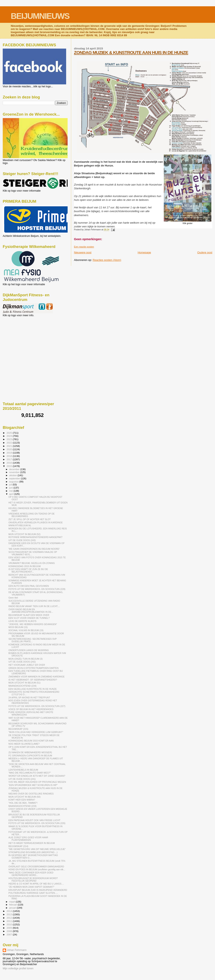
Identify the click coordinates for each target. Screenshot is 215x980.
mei (11, 491)
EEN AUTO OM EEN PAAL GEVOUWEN (29, 586)
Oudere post (205, 252)
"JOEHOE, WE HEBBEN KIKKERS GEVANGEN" (33, 624)
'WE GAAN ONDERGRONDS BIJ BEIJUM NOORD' (34, 549)
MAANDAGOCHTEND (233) (22, 806)
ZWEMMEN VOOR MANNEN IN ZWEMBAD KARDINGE (36, 677)
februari (14, 905)
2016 (10, 463)
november (15, 472)
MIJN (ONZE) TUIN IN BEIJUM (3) (26, 659)
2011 (10, 921)
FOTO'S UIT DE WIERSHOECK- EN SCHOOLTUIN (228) (37, 589)
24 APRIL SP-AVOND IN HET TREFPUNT (29, 698)
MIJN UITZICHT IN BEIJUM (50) (24, 797)
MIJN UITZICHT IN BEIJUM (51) (24, 683)
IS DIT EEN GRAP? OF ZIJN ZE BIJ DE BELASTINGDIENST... (28, 570)
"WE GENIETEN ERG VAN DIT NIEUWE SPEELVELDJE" (37, 849)
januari (13, 908)
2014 (10, 911)
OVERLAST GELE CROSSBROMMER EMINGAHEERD (36, 867)
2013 (10, 914)
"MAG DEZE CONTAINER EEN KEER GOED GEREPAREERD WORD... (31, 874)
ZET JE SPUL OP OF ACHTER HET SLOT (29, 519)
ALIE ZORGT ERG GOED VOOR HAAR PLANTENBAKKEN (28, 839)
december (15, 469)
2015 (10, 466)
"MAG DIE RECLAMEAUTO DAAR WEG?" (30, 773)
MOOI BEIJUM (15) (18, 627)
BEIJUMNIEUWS (40, 16)
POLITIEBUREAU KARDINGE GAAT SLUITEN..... (33, 893)
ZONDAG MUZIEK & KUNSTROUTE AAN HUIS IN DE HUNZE (131, 52)
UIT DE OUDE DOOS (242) (22, 662)
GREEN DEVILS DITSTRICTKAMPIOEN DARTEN (33, 668)
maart (13, 902)
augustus (14, 482)
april (12, 494)
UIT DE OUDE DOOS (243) (22, 540)
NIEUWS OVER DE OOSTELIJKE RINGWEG (31, 794)
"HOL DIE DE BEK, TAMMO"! (23, 803)
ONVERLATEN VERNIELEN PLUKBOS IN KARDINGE (35, 522)
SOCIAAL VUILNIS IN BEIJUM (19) (26, 630)
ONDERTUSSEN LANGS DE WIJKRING (29, 650)
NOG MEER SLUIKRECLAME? (24, 744)
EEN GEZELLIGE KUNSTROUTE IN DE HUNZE (33, 689)
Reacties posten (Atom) (107, 260)
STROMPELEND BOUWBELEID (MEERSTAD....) (33, 852)
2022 (10, 443)
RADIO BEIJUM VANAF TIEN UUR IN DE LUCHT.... (34, 606)
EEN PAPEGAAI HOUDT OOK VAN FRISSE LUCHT (34, 820)
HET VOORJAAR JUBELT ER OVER (27, 665)
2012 (10, 918)
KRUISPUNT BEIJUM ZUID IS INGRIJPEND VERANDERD (38, 890)
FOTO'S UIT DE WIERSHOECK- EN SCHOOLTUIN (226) (37, 823)
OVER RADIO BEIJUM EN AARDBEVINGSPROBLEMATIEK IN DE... (31, 611)
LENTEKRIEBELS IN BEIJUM (23, 770)
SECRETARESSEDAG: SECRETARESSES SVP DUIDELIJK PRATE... (33, 640)
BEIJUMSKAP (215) (18, 729)
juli (11, 485)
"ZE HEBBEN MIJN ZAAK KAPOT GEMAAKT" (31, 887)
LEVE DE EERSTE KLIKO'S (22, 621)
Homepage (144, 252)
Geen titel (13, 598)
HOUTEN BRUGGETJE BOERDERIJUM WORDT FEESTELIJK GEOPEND (33, 879)
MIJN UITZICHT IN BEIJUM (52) (24, 534)
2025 (10, 433)
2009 (10, 928)
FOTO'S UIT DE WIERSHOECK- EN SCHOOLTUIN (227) (37, 706)
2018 (10, 456)
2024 (10, 436)
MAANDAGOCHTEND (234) (22, 686)
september (15, 478)
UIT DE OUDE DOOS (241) (22, 779)
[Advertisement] (22, 339)
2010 (10, 924)
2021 (10, 446)
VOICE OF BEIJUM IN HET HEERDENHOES (31, 709)
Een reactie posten (84, 247)
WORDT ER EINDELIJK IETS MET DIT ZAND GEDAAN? (37, 776)
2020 (10, 449)
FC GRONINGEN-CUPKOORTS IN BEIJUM (30, 756)
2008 (10, 931)
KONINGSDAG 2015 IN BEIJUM (24, 566)
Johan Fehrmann (17, 950)
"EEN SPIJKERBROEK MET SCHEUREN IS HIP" (33, 785)
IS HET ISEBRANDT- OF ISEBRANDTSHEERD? (33, 680)
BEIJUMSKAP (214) (18, 846)
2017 (10, 459)
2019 (10, 453)
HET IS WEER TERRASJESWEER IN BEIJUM (32, 843)
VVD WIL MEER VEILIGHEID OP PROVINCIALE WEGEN (37, 782)
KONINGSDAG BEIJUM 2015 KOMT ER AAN (31, 741)
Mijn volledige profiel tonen (18, 968)
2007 (10, 934)
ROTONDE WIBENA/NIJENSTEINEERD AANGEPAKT (35, 537)
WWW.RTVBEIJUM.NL (20, 525)
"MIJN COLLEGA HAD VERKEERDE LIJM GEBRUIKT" (36, 732)
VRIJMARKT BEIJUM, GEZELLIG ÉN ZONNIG (32, 563)
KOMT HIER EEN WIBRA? (22, 800)
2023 (10, 439)
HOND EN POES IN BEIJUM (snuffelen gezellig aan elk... (37, 869)
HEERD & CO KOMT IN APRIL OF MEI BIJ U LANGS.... (36, 884)
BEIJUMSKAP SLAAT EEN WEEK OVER (29, 615)
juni (11, 488)
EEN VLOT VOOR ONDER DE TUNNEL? (29, 618)
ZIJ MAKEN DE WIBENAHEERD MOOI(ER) (30, 752)
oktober (13, 475)
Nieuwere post (83, 252)
